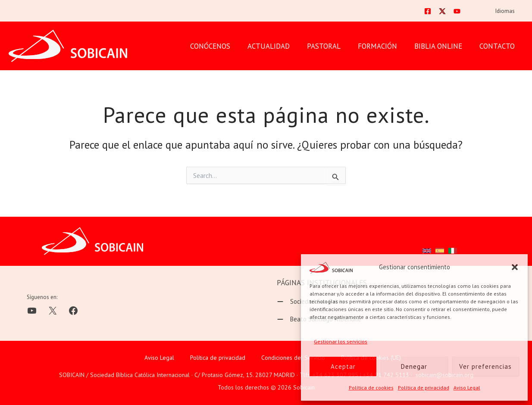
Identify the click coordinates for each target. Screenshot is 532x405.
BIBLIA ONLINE (442, 47)
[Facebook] (433, 12)
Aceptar (343, 366)
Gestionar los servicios (341, 341)
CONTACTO (498, 47)
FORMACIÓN (384, 47)
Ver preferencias (485, 366)
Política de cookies (371, 388)
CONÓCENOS (224, 47)
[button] (515, 267)
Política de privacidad (424, 388)
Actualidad (280, 47)
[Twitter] (448, 12)
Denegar (414, 366)
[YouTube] (463, 12)
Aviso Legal (467, 388)
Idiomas (507, 12)
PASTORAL (333, 47)
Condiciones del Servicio (293, 358)
